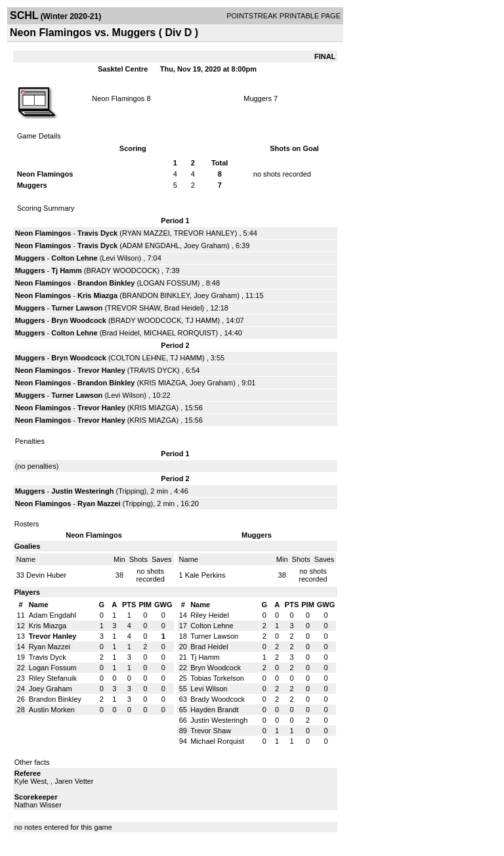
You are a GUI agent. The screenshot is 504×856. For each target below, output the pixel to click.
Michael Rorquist (217, 741)
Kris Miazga (97, 295)
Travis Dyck (97, 233)
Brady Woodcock (218, 699)
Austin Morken (52, 710)
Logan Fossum (53, 668)
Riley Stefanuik (53, 678)
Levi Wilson (120, 258)
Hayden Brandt (214, 710)
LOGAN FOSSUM (168, 283)
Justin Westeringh (82, 491)
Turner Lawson (77, 308)
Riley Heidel (210, 615)
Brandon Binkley (106, 283)
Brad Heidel (183, 308)
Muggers (258, 98)
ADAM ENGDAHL (151, 246)
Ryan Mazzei (99, 503)
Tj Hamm (66, 270)
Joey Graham (205, 246)
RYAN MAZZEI (146, 233)
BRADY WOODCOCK (122, 270)
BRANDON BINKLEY (156, 295)
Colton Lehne (74, 258)
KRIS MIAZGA (162, 383)
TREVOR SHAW (134, 308)
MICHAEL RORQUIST (180, 333)
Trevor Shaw (211, 731)
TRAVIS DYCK (154, 370)
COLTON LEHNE (139, 358)
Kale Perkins (205, 575)
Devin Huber (46, 575)
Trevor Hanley (101, 370)
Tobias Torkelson (217, 678)
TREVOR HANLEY (204, 233)
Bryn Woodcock (79, 320)
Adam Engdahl (52, 615)
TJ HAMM (201, 320)
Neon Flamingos (118, 98)
